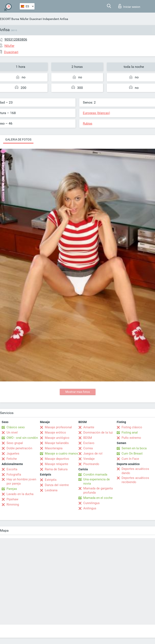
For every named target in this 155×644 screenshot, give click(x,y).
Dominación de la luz (98, 432)
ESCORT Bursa (10, 19)
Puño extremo (131, 438)
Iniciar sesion (129, 6)
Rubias (88, 124)
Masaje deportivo (57, 459)
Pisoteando (91, 464)
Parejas (12, 489)
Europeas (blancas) (96, 113)
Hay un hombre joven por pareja (21, 481)
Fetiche (12, 459)
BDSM (88, 438)
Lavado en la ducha (20, 494)
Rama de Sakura (56, 469)
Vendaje (89, 459)
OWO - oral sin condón (22, 438)
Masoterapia (54, 448)
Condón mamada (95, 474)
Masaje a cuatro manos (61, 453)
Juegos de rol (93, 453)
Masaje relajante (56, 464)
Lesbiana (51, 490)
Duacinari (36, 19)
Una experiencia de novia (97, 481)
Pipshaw (12, 499)
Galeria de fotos (18, 139)
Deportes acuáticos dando (135, 471)
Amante (89, 427)
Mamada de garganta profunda (98, 490)
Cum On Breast (132, 453)
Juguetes (13, 453)
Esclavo (89, 443)
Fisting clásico (132, 427)
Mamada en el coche (98, 498)
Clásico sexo (16, 427)
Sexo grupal (15, 443)
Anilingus (90, 508)
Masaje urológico (57, 438)
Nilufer (24, 19)
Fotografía (14, 474)
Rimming (13, 505)
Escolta (12, 469)
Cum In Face (130, 459)
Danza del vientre (57, 485)
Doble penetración (19, 448)
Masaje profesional (58, 427)
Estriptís (51, 480)
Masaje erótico (55, 432)
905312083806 (16, 39)
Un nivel (12, 432)
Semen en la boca (134, 448)
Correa (88, 448)
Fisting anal (130, 432)
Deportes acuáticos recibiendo (135, 480)
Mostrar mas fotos (78, 392)
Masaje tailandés (57, 443)
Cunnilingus (91, 503)
